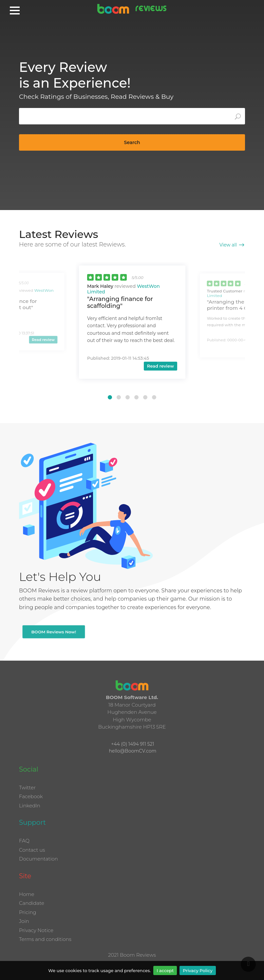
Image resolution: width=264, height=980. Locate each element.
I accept (165, 970)
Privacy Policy (198, 970)
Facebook (31, 796)
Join (24, 921)
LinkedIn (30, 806)
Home (27, 894)
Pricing (28, 912)
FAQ (24, 841)
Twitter (27, 788)
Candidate (32, 903)
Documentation (38, 859)
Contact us (32, 850)
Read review (43, 340)
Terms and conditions (45, 939)
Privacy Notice (36, 930)
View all (228, 245)
